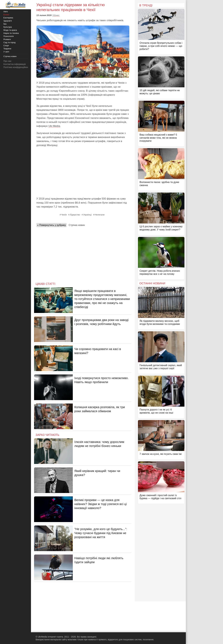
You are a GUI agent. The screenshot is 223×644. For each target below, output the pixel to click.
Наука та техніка (11, 33)
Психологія (9, 36)
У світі (6, 52)
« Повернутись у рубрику (51, 225)
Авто (6, 12)
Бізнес (56, 15)
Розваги (7, 39)
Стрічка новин (77, 225)
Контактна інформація (15, 64)
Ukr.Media (54, 126)
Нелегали (100, 215)
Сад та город (9, 42)
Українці (87, 215)
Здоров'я (8, 21)
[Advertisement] (83, 172)
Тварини (7, 49)
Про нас (7, 61)
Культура (8, 27)
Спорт (6, 46)
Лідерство (75, 215)
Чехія (64, 215)
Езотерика (8, 18)
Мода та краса (10, 30)
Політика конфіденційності (17, 67)
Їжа (5, 24)
